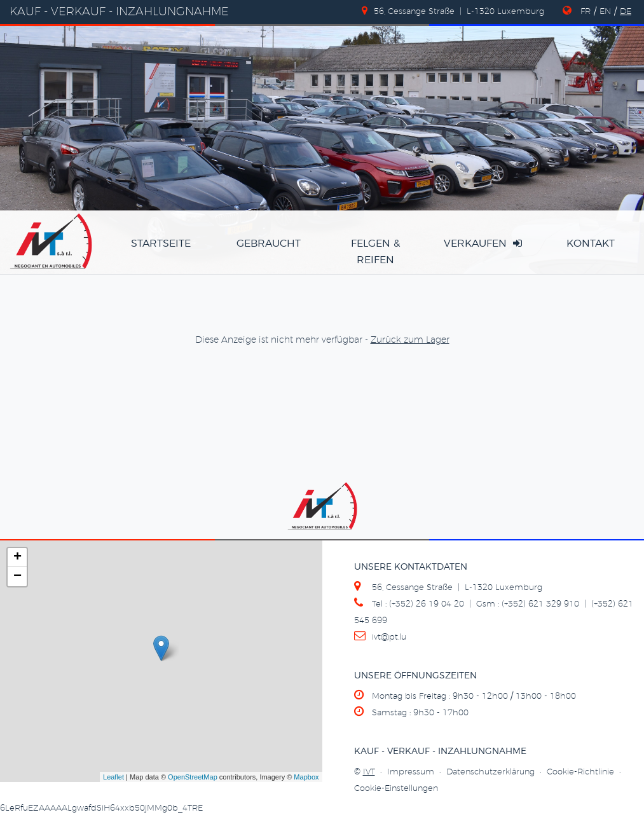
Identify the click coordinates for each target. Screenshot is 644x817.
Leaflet (113, 777)
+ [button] (17, 558)
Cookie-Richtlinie (580, 772)
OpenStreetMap (193, 777)
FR (586, 12)
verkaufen (483, 243)
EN (605, 12)
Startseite (161, 244)
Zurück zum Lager (410, 340)
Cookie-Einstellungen (396, 789)
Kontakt (591, 244)
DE (626, 12)
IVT (369, 772)
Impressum (411, 772)
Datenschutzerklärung (490, 772)
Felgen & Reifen (375, 252)
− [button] (17, 577)
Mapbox (306, 777)
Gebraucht (269, 244)
